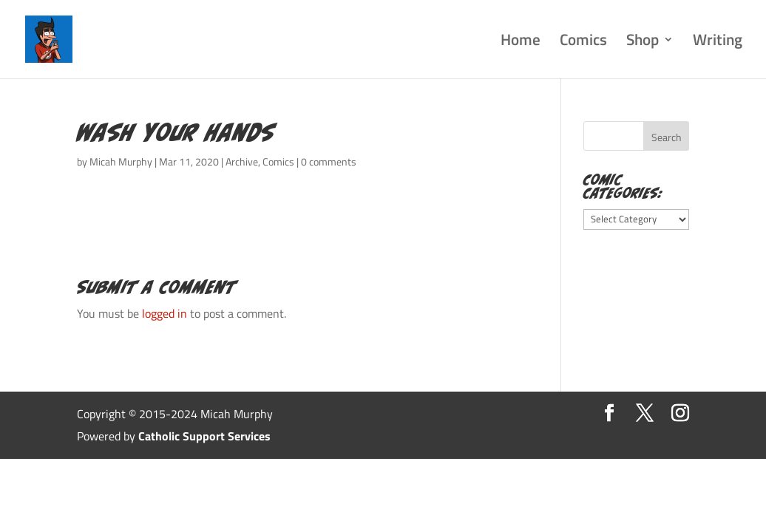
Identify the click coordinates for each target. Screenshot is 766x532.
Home (521, 42)
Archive (242, 161)
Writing (718, 42)
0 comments (329, 161)
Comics (583, 42)
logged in (165, 313)
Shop (643, 42)
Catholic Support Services (204, 436)
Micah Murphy (121, 161)
